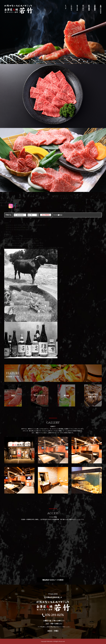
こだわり (71, 8)
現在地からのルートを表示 (53, 580)
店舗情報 (95, 8)
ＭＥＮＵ (83, 8)
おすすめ (77, 8)
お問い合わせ (101, 9)
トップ (66, 7)
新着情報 (89, 8)
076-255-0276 (53, 615)
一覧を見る (8, 232)
